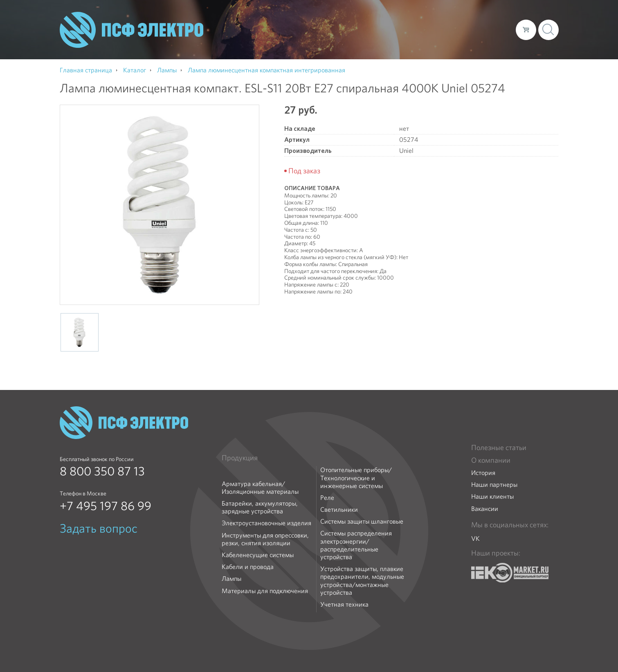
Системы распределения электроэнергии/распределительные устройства (356, 545)
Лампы (231, 579)
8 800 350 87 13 (102, 471)
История (483, 473)
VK (475, 539)
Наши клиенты (492, 496)
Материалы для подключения (265, 591)
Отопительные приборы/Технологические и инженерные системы (356, 478)
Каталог (392, 29)
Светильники (339, 510)
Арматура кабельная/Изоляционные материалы (260, 488)
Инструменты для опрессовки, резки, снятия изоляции (265, 539)
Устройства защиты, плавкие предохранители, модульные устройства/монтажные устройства (362, 581)
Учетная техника (344, 604)
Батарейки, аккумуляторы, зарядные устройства (260, 507)
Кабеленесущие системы (258, 555)
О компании (353, 29)
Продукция (240, 458)
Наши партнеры (494, 485)
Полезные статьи (499, 448)
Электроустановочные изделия (266, 523)
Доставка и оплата (442, 29)
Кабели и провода (248, 567)
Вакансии (485, 509)
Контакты (494, 29)
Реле (327, 498)
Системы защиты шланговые (362, 521)
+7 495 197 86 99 (106, 506)
